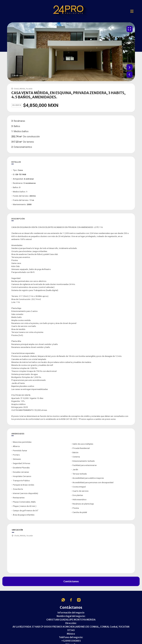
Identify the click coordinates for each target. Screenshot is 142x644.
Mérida (22, 89)
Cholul (16, 89)
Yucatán (29, 89)
